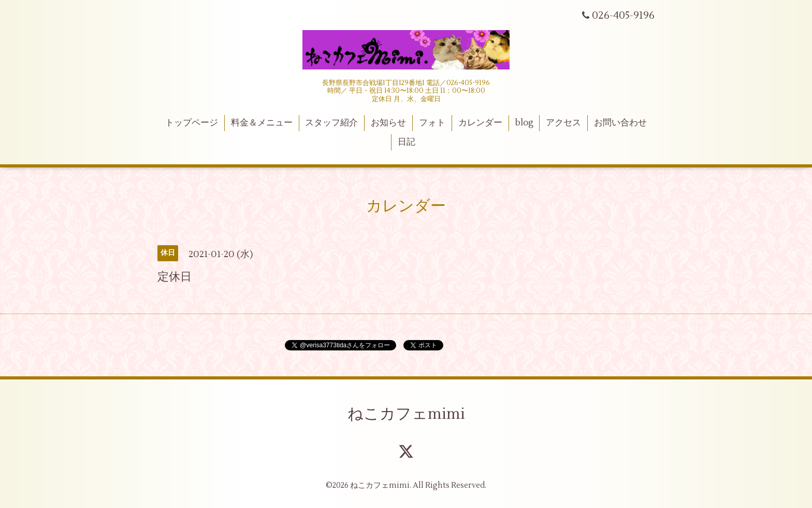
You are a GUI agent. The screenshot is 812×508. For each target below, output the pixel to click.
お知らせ (388, 123)
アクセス (563, 123)
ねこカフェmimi (406, 414)
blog (524, 123)
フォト (432, 123)
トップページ (192, 123)
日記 (407, 142)
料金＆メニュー (262, 123)
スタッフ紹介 (331, 123)
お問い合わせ (620, 123)
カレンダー (480, 123)
